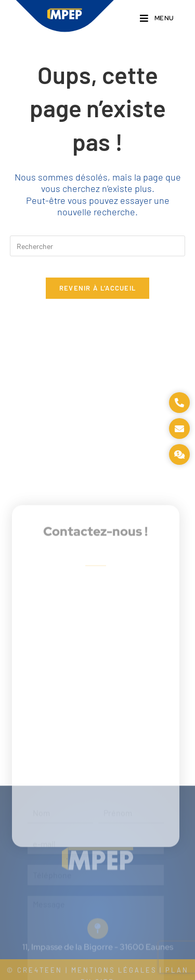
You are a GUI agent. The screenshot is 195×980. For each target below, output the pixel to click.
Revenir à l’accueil (98, 288)
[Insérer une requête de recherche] (98, 246)
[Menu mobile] (157, 18)
